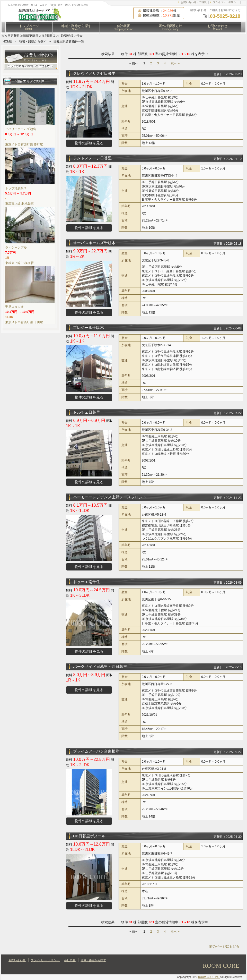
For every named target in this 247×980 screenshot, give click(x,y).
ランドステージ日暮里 (92, 158)
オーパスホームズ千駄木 (94, 243)
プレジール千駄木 (89, 327)
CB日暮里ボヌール (89, 836)
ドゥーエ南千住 (87, 582)
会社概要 (123, 27)
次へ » (175, 63)
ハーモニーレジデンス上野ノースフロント (110, 497)
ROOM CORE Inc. (209, 977)
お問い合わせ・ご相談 (194, 2)
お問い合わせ (217, 27)
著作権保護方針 (170, 27)
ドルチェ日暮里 (87, 412)
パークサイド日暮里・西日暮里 (100, 666)
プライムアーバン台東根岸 (96, 751)
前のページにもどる (224, 946)
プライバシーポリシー (226, 2)
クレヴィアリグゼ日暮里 (94, 73)
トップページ (29, 27)
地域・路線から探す (76, 27)
